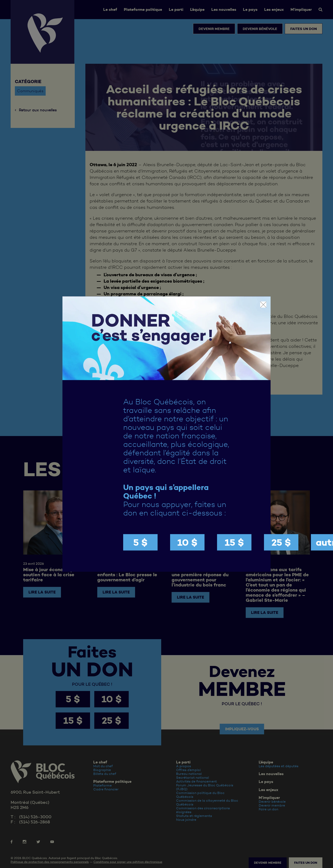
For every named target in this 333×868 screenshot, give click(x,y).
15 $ (234, 542)
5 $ (140, 542)
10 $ (187, 542)
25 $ (281, 542)
